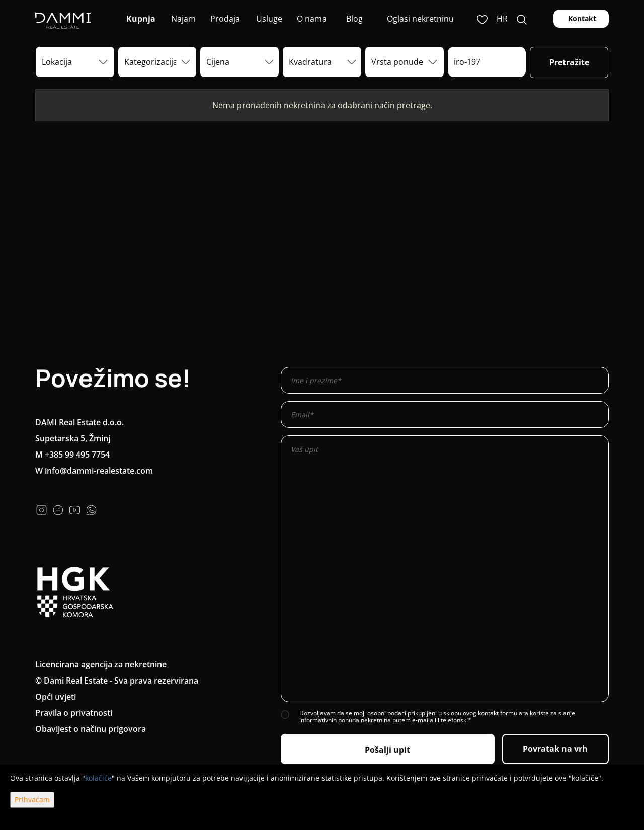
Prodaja (225, 19)
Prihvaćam (32, 800)
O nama (311, 19)
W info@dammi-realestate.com (94, 471)
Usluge (268, 19)
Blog (353, 19)
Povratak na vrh (555, 749)
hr (502, 19)
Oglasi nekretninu (420, 19)
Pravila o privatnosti (74, 713)
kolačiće (98, 778)
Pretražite (569, 62)
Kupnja (140, 19)
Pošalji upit (387, 750)
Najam (182, 19)
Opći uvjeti (56, 697)
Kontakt (581, 18)
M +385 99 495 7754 (72, 455)
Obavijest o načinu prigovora (91, 729)
